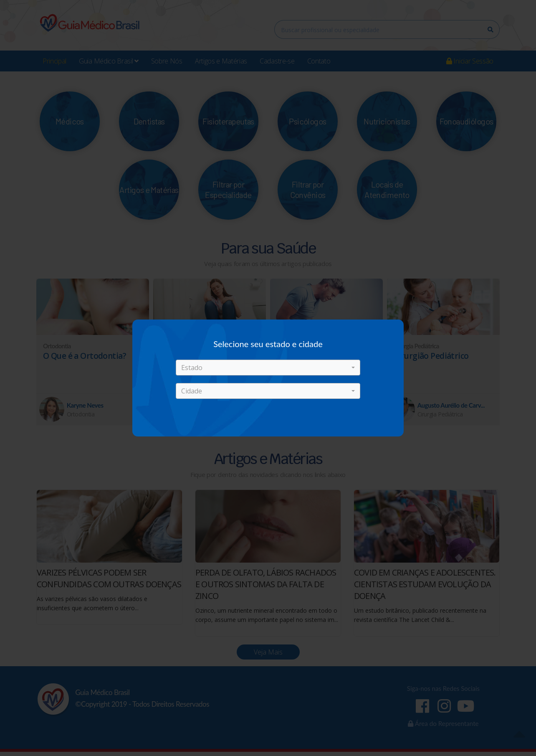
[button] (268, 368)
